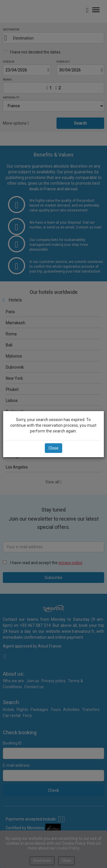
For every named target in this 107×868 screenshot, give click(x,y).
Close (53, 448)
